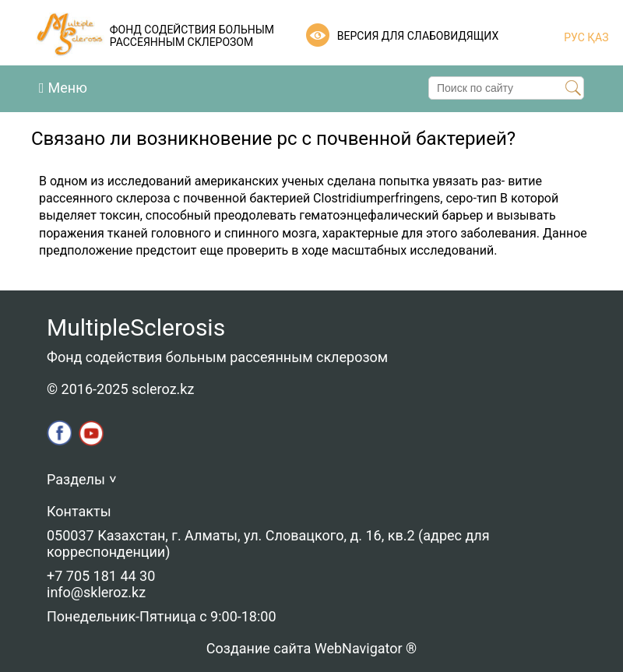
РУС (574, 37)
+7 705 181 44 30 (101, 576)
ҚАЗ (597, 37)
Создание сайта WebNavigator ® (311, 648)
